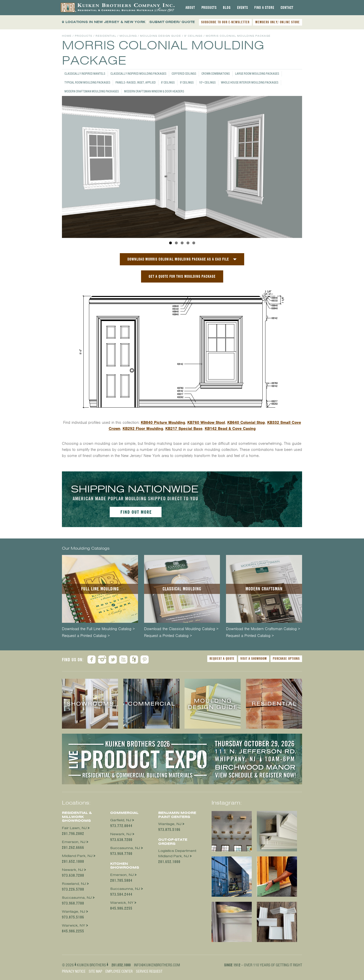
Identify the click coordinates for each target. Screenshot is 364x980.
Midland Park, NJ (77, 856)
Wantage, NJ (74, 912)
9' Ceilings (187, 82)
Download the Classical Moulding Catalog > (181, 629)
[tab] (190, 8)
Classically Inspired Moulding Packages (138, 74)
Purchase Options (286, 658)
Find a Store (264, 8)
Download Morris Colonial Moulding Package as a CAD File (178, 259)
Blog (227, 8)
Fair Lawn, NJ (74, 828)
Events (243, 8)
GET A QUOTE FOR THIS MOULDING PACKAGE (182, 276)
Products (209, 8)
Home (67, 36)
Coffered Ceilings (184, 74)
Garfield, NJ (121, 820)
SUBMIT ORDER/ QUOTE (172, 22)
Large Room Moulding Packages (257, 74)
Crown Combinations (216, 74)
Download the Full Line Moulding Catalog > (98, 629)
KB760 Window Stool (206, 423)
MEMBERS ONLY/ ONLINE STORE (278, 22)
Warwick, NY (74, 925)
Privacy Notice (74, 971)
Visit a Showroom (254, 658)
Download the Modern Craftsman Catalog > (263, 629)
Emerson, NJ (74, 842)
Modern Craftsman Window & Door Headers (154, 91)
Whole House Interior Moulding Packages (250, 82)
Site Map (95, 971)
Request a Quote (222, 658)
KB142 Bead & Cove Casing (230, 429)
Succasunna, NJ (77, 898)
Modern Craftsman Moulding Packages (92, 91)
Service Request (149, 971)
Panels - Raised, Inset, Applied (136, 82)
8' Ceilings (168, 82)
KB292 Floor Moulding (143, 429)
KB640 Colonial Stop (246, 423)
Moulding (128, 36)
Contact (287, 8)
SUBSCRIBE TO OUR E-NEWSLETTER (225, 22)
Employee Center (119, 971)
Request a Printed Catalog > (86, 636)
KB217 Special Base (184, 429)
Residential (106, 36)
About (190, 8)
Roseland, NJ (74, 884)
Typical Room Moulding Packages (87, 82)
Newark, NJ (73, 870)
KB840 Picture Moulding (163, 423)
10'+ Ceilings (207, 82)
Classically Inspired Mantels (85, 74)
